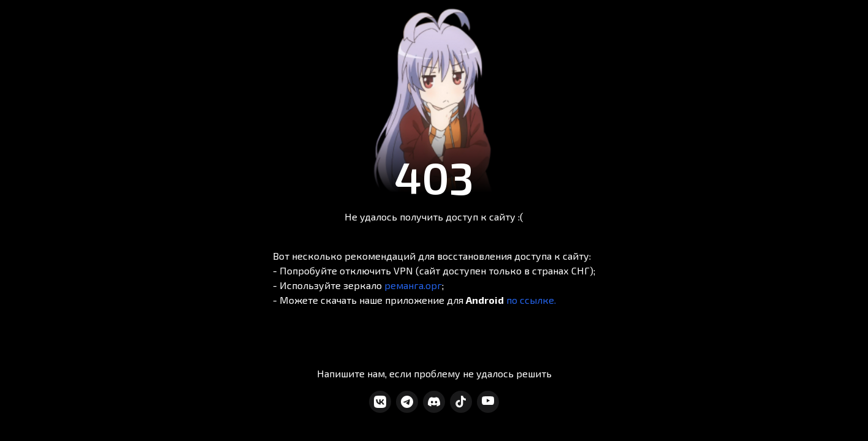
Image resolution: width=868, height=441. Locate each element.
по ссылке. (531, 300)
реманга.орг (413, 285)
